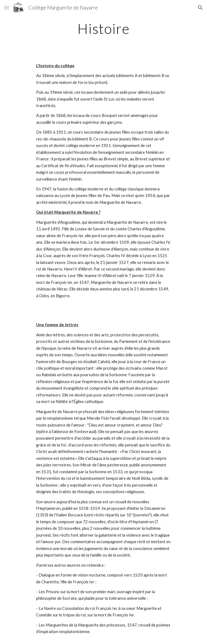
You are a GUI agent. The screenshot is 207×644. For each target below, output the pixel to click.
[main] (103, 29)
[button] (7, 8)
